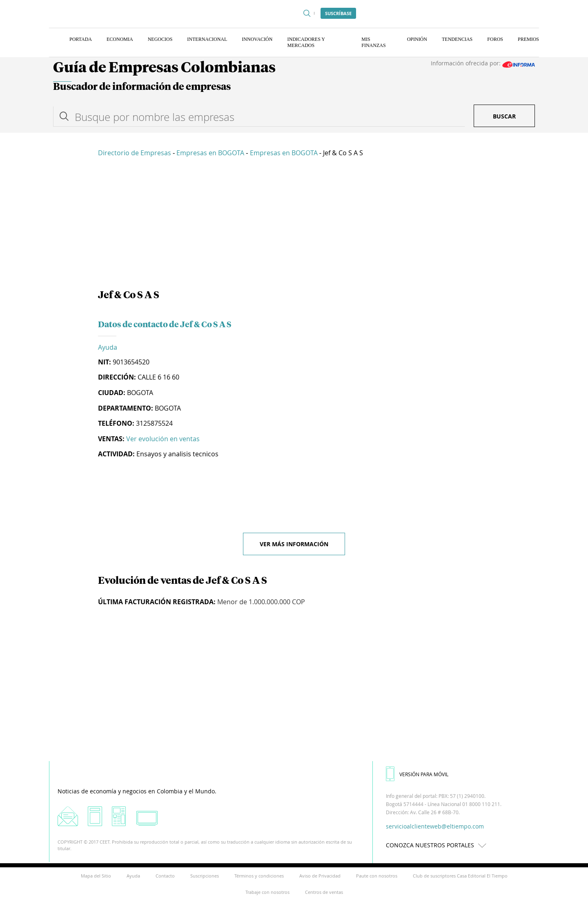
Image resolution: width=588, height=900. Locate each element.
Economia (120, 39)
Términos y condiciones (259, 876)
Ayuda (108, 347)
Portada (81, 39)
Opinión (417, 39)
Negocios (160, 39)
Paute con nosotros (377, 876)
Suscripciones (205, 876)
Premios (528, 39)
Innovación (257, 39)
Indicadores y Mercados (306, 42)
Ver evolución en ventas (163, 439)
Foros (495, 39)
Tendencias (457, 39)
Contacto (165, 876)
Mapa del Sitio (96, 876)
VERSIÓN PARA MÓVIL (417, 774)
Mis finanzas (373, 42)
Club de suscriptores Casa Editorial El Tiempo (460, 876)
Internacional (207, 39)
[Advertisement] (294, 225)
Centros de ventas (324, 892)
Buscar (504, 116)
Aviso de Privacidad (320, 876)
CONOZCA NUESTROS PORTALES (438, 845)
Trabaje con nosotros (267, 892)
